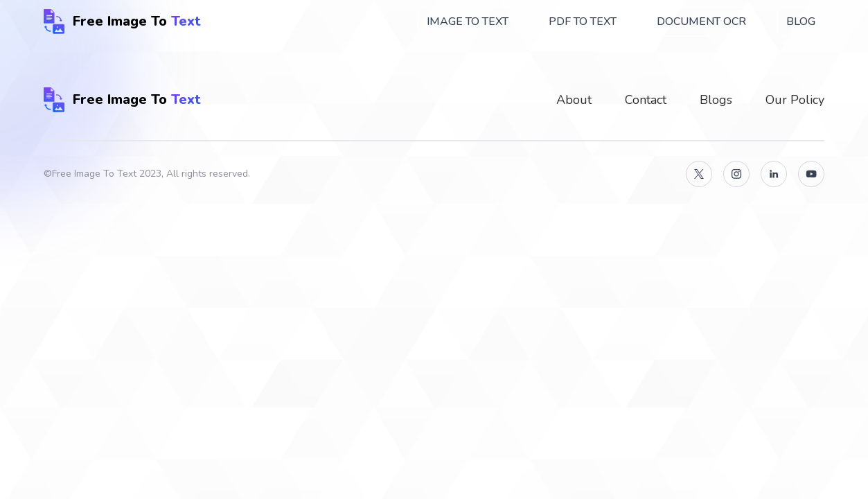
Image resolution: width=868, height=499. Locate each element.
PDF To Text (583, 21)
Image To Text (468, 21)
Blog (801, 21)
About (574, 100)
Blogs (716, 100)
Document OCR (701, 21)
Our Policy (795, 100)
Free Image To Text (94, 174)
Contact (646, 100)
